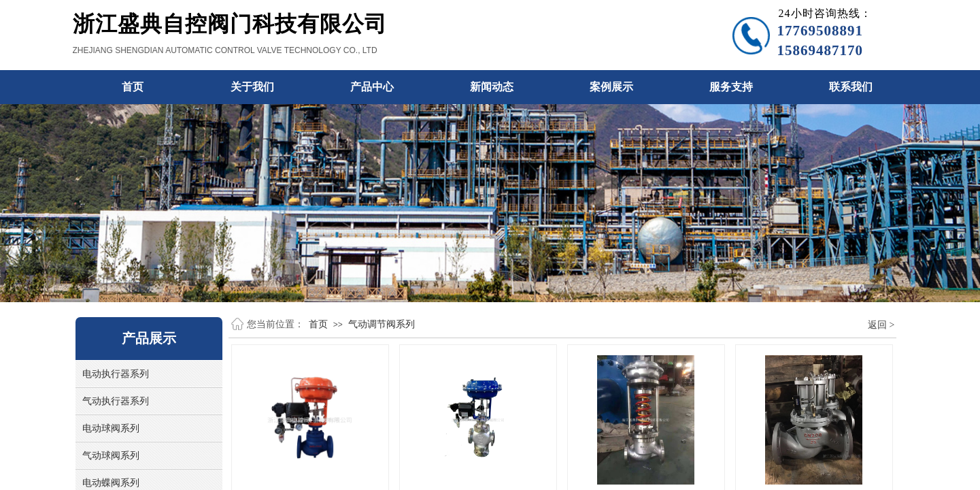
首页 (318, 324)
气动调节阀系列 (382, 324)
